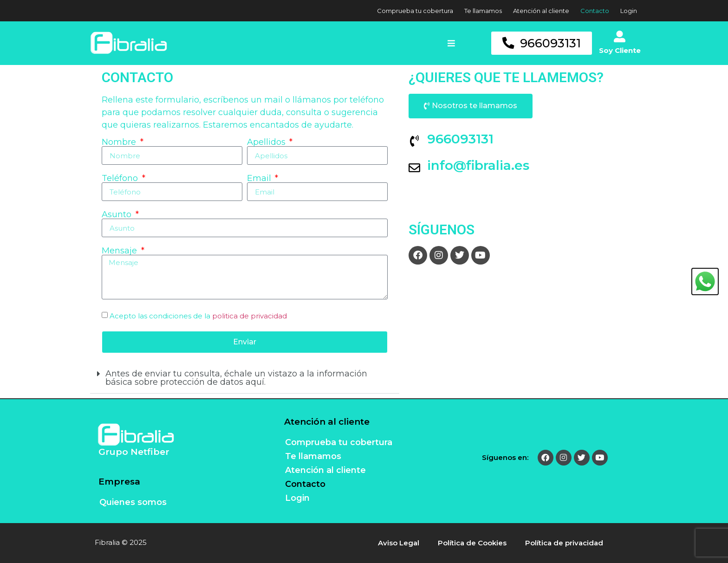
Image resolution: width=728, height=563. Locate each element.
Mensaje (120, 251)
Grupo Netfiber (134, 452)
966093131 (460, 139)
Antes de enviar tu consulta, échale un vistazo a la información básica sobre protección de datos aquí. (236, 378)
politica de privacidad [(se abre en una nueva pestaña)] (250, 316)
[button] (467, 43)
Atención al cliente (541, 11)
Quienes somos (133, 502)
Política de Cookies (472, 543)
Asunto (118, 214)
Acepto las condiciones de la (198, 316)
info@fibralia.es (478, 165)
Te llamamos (483, 11)
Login (629, 11)
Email (260, 178)
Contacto (595, 11)
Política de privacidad (564, 543)
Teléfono (121, 178)
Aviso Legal (399, 543)
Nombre (120, 142)
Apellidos (267, 142)
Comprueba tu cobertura (415, 11)
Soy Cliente (620, 50)
